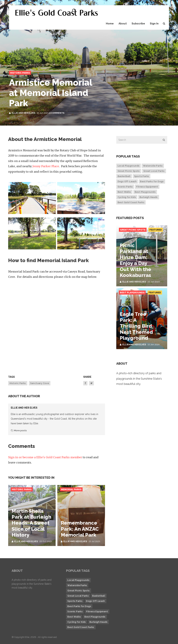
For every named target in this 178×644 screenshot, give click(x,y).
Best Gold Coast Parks (131, 202)
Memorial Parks (71, 489)
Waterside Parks (153, 166)
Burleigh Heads (149, 197)
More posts (19, 430)
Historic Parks (20, 73)
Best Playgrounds (145, 192)
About (123, 24)
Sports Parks (142, 176)
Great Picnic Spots (129, 171)
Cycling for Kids (127, 197)
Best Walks (124, 192)
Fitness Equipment (147, 187)
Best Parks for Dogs (152, 181)
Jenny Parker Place (46, 166)
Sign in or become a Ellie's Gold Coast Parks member (45, 457)
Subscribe (138, 24)
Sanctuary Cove (40, 383)
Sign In (154, 24)
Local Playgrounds (129, 166)
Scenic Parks (125, 187)
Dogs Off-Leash (127, 181)
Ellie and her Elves (23, 113)
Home (110, 24)
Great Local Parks (154, 171)
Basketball (124, 176)
